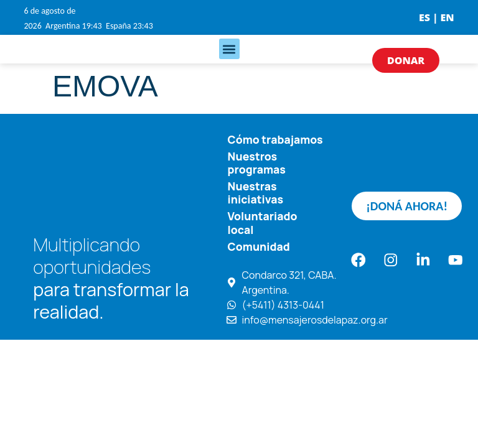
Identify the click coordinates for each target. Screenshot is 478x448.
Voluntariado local (263, 222)
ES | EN (437, 17)
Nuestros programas (257, 163)
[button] (229, 49)
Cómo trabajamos (275, 139)
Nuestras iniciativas (255, 193)
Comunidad (259, 246)
